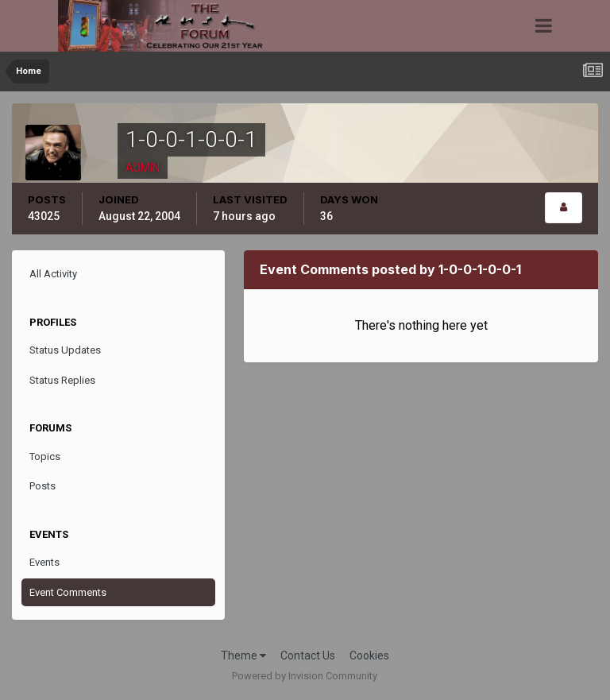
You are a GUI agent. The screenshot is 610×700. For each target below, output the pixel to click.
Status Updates (65, 350)
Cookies (369, 656)
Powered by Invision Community (305, 676)
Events (44, 562)
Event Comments (68, 592)
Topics (45, 456)
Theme (243, 656)
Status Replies (62, 380)
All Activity (53, 274)
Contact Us (308, 656)
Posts (42, 486)
